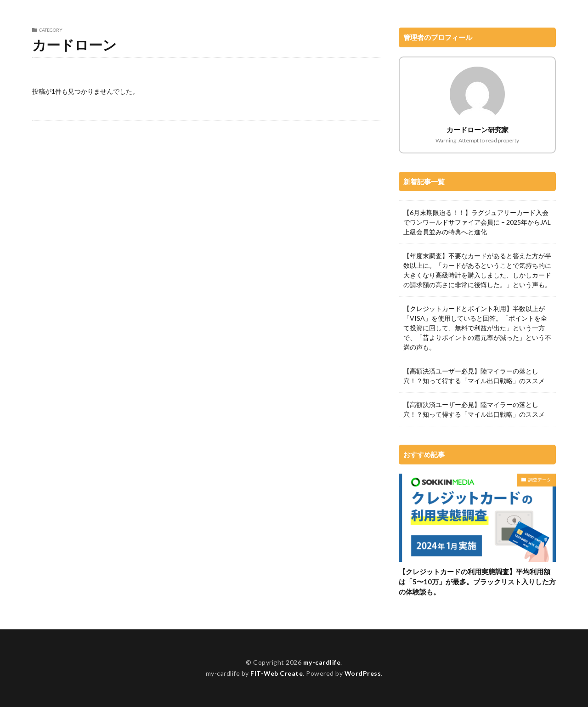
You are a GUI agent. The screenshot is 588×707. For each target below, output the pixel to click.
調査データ (540, 480)
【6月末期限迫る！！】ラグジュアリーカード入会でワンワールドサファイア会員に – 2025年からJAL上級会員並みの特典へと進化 (477, 222)
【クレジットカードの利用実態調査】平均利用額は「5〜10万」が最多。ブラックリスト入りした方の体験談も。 (477, 582)
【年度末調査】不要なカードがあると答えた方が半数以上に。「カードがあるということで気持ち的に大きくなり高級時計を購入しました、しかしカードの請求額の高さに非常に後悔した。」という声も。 (477, 270)
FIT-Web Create (276, 674)
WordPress (363, 674)
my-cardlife (322, 662)
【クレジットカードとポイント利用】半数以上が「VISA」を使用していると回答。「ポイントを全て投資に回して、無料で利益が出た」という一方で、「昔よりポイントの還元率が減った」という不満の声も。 (477, 328)
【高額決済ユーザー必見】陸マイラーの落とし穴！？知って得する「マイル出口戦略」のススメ (474, 376)
